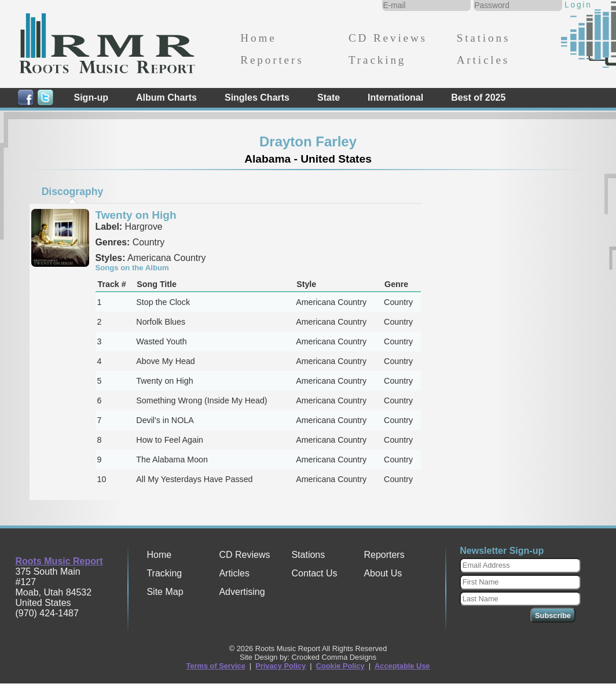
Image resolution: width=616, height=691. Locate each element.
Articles (483, 60)
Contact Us (314, 573)
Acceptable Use (402, 666)
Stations (484, 38)
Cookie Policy (340, 666)
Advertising (242, 592)
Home (258, 38)
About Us (383, 573)
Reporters (272, 60)
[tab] (72, 192)
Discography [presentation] (73, 192)
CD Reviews (388, 38)
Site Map (165, 592)
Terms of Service (216, 666)
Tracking (377, 60)
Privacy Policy (280, 666)
